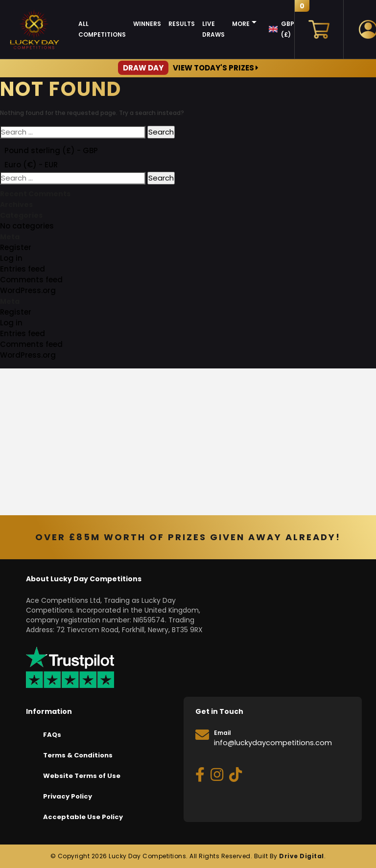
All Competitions (102, 29)
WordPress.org (28, 290)
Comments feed (31, 280)
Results (182, 24)
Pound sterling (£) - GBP (51, 150)
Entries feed (23, 269)
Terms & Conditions (78, 755)
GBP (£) (288, 29)
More (241, 24)
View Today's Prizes (188, 68)
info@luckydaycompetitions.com (273, 743)
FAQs (52, 735)
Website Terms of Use (82, 776)
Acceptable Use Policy (83, 817)
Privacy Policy (68, 796)
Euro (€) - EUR (31, 165)
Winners (147, 24)
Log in (11, 258)
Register (16, 247)
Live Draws (213, 29)
